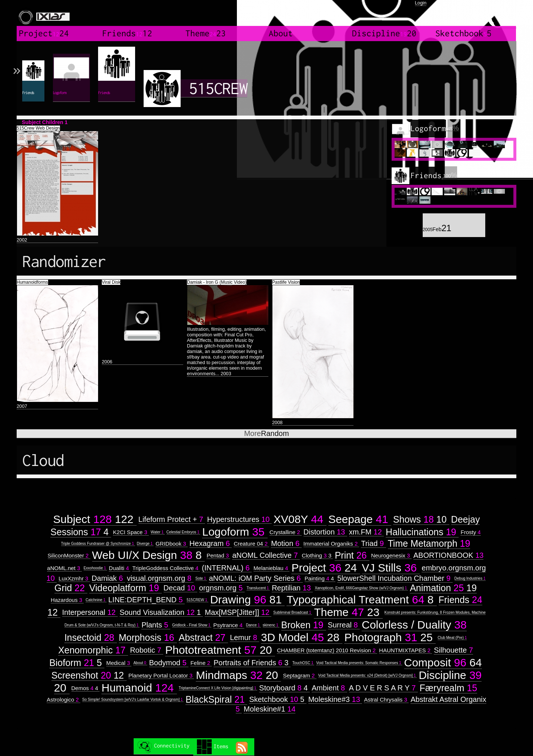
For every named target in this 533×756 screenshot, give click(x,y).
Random (266, 433)
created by (498, 15)
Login (421, 3)
